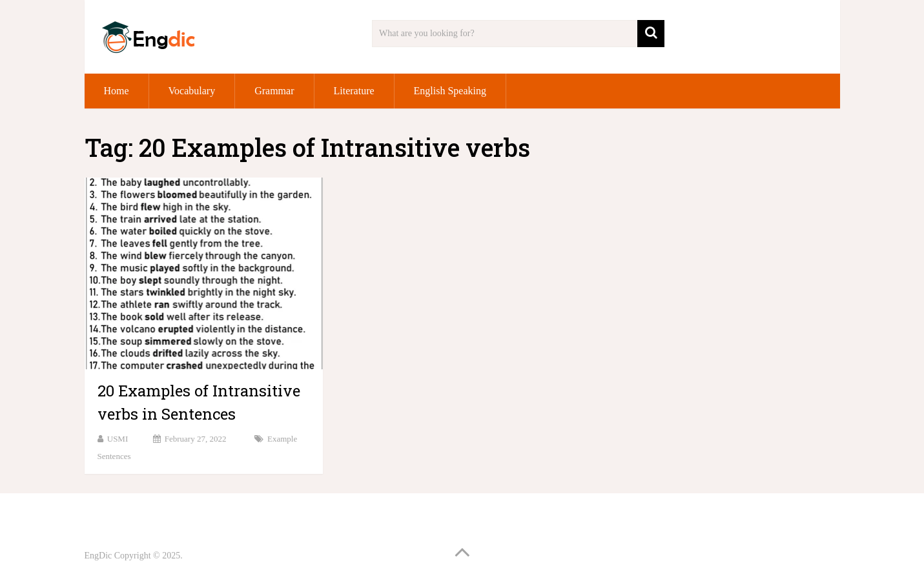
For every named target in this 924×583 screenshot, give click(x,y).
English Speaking (450, 91)
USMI (118, 439)
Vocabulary (192, 91)
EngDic (98, 556)
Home (117, 91)
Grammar (274, 91)
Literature (354, 91)
